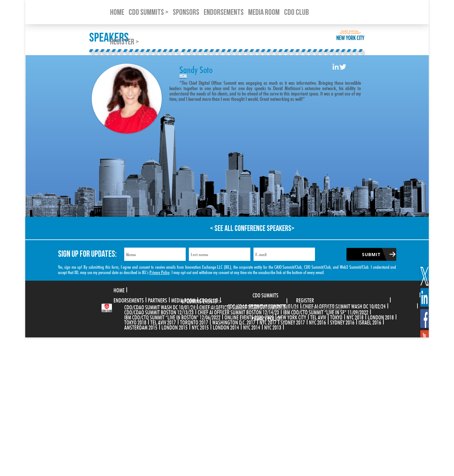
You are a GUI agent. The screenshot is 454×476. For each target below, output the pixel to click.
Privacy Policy (160, 272)
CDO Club (209, 300)
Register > (124, 42)
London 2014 (226, 327)
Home (119, 290)
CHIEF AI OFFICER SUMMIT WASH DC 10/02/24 (344, 306)
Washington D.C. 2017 (234, 322)
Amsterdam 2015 (141, 327)
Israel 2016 (370, 322)
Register (305, 300)
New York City (292, 317)
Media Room (183, 300)
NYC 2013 (273, 327)
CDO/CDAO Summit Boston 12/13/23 (159, 312)
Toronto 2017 (194, 322)
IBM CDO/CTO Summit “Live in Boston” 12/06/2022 (172, 317)
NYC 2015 (200, 327)
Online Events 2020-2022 (249, 317)
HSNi (183, 75)
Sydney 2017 (293, 322)
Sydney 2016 (342, 322)
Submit (371, 254)
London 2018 (381, 317)
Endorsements (129, 300)
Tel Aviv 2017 (163, 322)
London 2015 (175, 327)
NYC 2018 (355, 317)
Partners (157, 300)
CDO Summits (265, 295)
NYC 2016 (317, 322)
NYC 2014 (252, 327)
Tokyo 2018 (135, 322)
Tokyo (336, 317)
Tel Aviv (318, 317)
